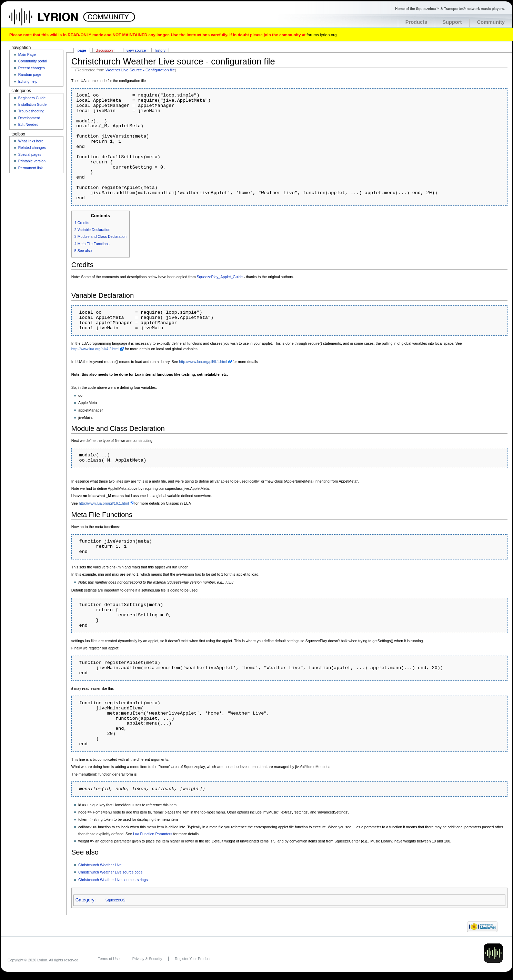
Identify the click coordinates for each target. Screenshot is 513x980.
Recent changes (32, 68)
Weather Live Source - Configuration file (140, 70)
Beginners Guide (32, 98)
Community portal (33, 61)
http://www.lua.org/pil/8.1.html (203, 362)
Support (452, 22)
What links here (31, 141)
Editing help (28, 81)
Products (416, 22)
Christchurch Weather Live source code (110, 872)
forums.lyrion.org (321, 35)
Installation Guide (32, 104)
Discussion (104, 50)
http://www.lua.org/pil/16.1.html (104, 503)
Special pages (30, 154)
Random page (30, 74)
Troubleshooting (31, 111)
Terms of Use (109, 959)
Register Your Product (193, 959)
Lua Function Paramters (153, 834)
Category (85, 900)
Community (491, 22)
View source (136, 50)
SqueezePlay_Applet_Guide (220, 277)
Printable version (32, 161)
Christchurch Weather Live (100, 865)
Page (82, 50)
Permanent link (31, 168)
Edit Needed (28, 124)
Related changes (32, 148)
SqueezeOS (115, 900)
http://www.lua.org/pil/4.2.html (95, 349)
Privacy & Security (147, 959)
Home (51, 20)
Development (29, 118)
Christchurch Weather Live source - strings (113, 880)
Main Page (27, 54)
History (160, 50)
